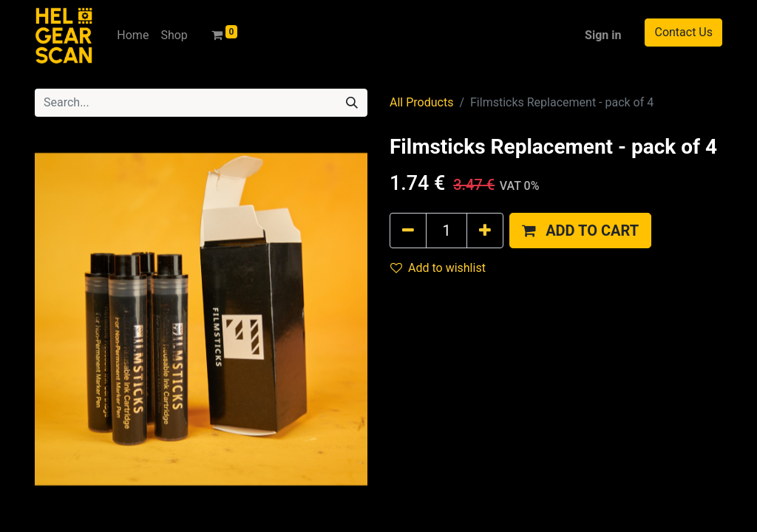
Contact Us (683, 32)
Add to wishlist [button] (438, 268)
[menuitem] (133, 35)
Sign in (603, 35)
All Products (421, 102)
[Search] (352, 103)
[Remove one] (408, 231)
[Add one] (485, 231)
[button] (580, 231)
